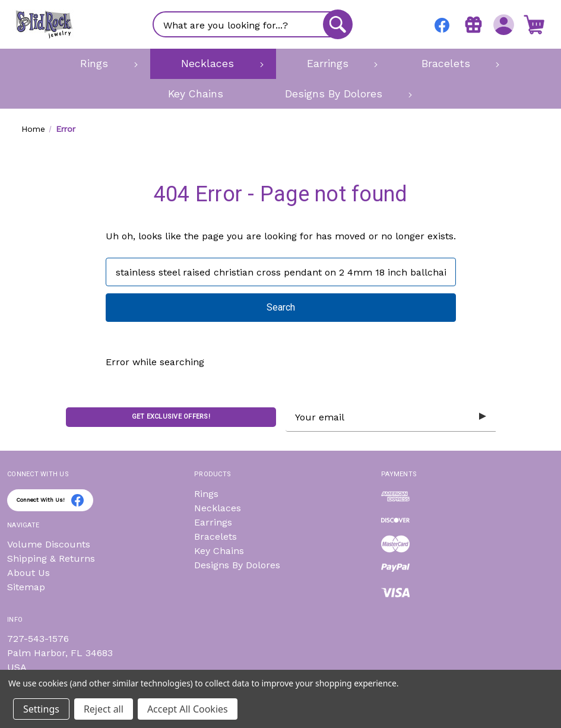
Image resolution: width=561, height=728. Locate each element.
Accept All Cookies (188, 709)
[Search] (338, 24)
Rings (206, 494)
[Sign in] (504, 24)
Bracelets (215, 536)
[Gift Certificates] (473, 24)
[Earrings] (333, 64)
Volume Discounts (49, 544)
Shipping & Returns (51, 558)
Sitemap (26, 587)
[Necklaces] (213, 64)
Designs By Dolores (237, 565)
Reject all (104, 709)
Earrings (213, 522)
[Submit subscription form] (483, 417)
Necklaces (218, 508)
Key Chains (219, 551)
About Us (28, 573)
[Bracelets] (451, 64)
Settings (41, 709)
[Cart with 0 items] (534, 24)
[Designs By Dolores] (339, 94)
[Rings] (100, 64)
